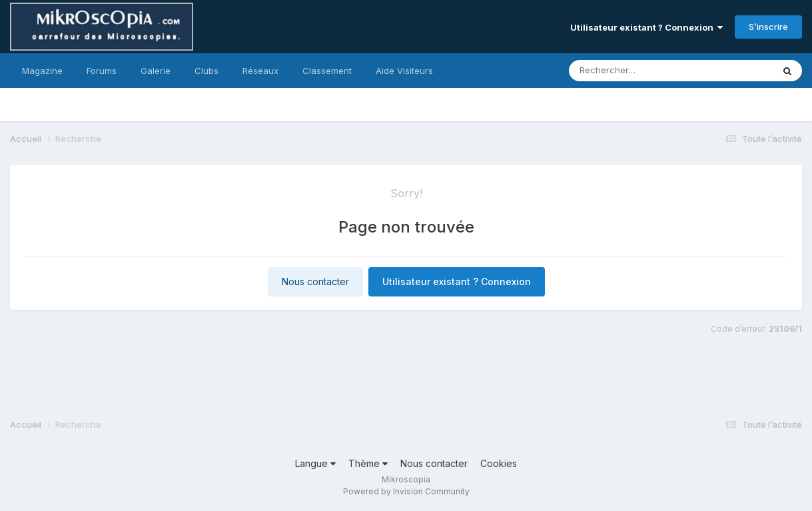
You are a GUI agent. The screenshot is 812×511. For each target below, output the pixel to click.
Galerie (156, 71)
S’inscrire (768, 27)
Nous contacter (315, 281)
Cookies (499, 463)
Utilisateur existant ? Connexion (646, 27)
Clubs (206, 71)
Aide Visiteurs (404, 71)
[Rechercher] (632, 71)
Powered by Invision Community (406, 491)
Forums (102, 71)
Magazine (42, 71)
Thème (368, 463)
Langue (315, 463)
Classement (327, 71)
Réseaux (260, 71)
